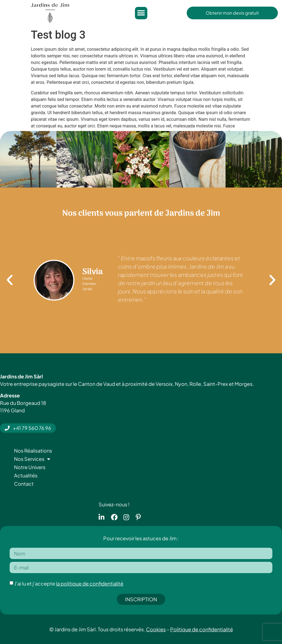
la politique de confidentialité (90, 583)
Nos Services (32, 459)
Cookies (156, 629)
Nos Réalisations (33, 451)
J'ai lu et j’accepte (69, 583)
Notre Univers (30, 467)
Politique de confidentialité (202, 629)
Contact (24, 484)
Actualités (26, 475)
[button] (141, 13)
